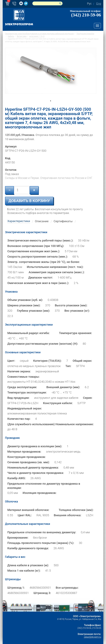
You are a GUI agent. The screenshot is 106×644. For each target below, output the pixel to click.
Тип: (68, 366)
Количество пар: (19, 419)
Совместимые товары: (23, 377)
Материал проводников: (24, 452)
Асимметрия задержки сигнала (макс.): (57, 272)
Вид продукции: (18, 398)
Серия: (88, 398)
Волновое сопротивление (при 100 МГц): (36, 246)
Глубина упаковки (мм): (34, 311)
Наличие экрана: (19, 371)
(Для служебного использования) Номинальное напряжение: (50, 424)
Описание (42, 221)
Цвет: (11, 361)
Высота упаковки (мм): (71, 305)
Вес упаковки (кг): (77, 311)
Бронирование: (18, 538)
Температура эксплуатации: (27, 392)
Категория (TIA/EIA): (47, 361)
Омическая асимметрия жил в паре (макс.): (38, 283)
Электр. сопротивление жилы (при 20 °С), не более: (44, 262)
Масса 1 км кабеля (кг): (24, 571)
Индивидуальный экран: (25, 408)
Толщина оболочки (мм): (76, 510)
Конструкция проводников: (27, 457)
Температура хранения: (76, 333)
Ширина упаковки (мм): (24, 305)
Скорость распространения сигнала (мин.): (38, 257)
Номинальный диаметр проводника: (33, 468)
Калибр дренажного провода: (28, 548)
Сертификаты (63, 221)
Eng (99, 4)
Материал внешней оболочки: (28, 510)
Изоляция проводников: (40, 493)
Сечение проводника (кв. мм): (29, 462)
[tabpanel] (51, 75)
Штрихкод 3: (42, 593)
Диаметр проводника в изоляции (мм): (35, 446)
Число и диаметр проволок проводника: (36, 473)
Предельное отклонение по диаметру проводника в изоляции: (44, 486)
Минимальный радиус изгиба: (28, 333)
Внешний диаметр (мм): (63, 387)
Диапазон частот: (41, 278)
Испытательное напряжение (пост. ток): (55, 267)
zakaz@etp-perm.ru (92, 637)
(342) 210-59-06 (86, 15)
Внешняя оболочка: (68, 515)
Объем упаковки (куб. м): (25, 300)
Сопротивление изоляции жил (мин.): (34, 251)
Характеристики (19, 221)
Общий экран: (82, 361)
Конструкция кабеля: (58, 403)
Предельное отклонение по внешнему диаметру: (42, 532)
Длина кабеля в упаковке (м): (28, 565)
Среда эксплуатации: (22, 387)
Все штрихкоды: (67, 588)
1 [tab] (51, 105)
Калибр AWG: (17, 478)
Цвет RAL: (25, 515)
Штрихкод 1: (16, 588)
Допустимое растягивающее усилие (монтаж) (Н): (43, 344)
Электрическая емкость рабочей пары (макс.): (40, 240)
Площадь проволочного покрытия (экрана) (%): (41, 543)
